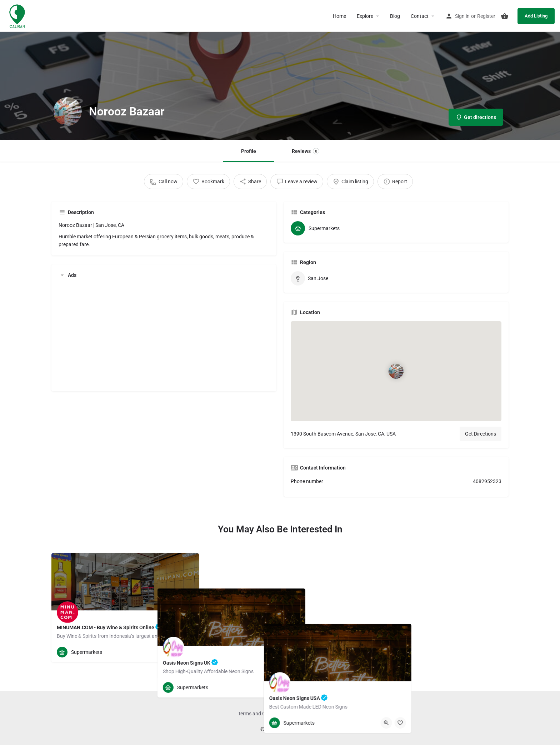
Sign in (462, 16)
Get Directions (481, 434)
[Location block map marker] (396, 371)
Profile (249, 151)
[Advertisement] (164, 334)
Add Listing (536, 16)
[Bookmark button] (188, 652)
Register (486, 16)
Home (339, 16)
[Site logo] (18, 15)
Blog (395, 16)
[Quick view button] (174, 652)
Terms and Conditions (262, 714)
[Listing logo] (67, 111)
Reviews (306, 151)
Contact (420, 16)
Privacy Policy (304, 714)
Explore (365, 16)
